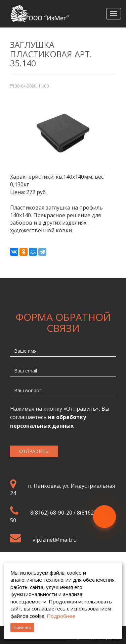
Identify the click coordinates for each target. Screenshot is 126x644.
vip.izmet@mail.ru (55, 540)
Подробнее (61, 616)
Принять (22, 627)
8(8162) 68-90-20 (51, 513)
